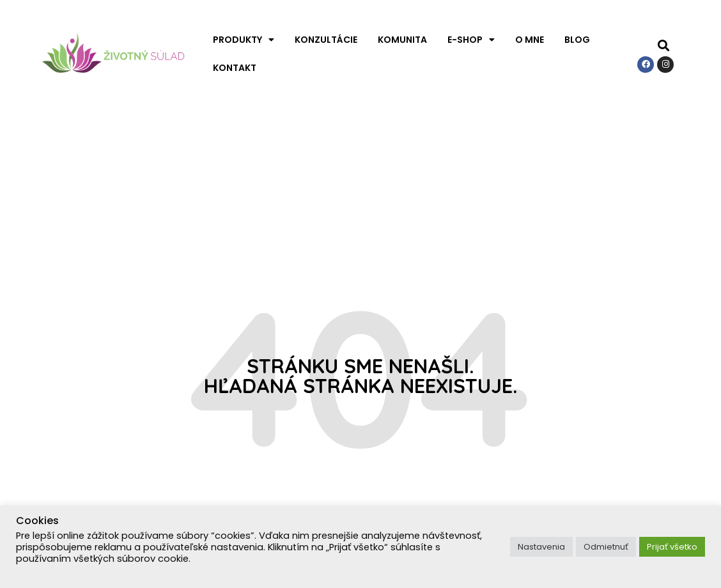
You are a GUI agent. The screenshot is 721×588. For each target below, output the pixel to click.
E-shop (471, 40)
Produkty (244, 40)
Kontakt (235, 68)
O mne (530, 40)
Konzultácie (326, 40)
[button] (663, 46)
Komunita (402, 40)
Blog (577, 40)
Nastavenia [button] (541, 547)
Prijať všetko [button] (672, 547)
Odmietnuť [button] (606, 547)
